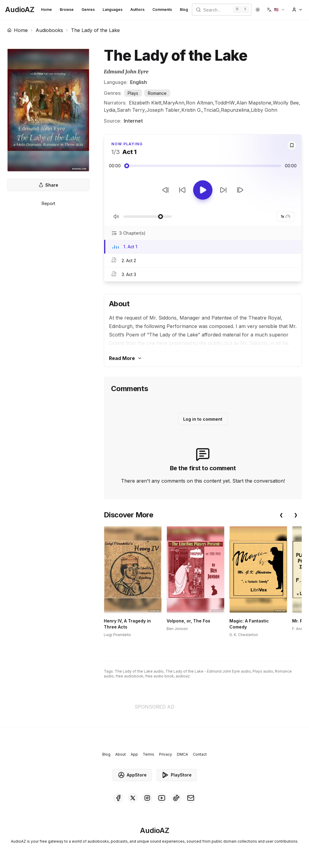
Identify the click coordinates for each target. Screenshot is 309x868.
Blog (184, 10)
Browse (67, 10)
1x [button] (285, 217)
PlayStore (177, 775)
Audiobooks (49, 30)
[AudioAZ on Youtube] (162, 798)
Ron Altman (199, 103)
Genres (88, 10)
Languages (113, 10)
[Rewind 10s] (182, 190)
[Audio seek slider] (203, 166)
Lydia (110, 110)
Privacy (166, 754)
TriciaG (211, 110)
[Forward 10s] (223, 190)
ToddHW (225, 103)
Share (48, 185)
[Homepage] (20, 10)
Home (46, 10)
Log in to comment (203, 419)
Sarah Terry (131, 110)
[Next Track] (240, 190)
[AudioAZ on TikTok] (176, 798)
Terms (148, 754)
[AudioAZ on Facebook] (118, 798)
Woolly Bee (286, 103)
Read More (126, 358)
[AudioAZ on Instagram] (147, 798)
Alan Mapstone (254, 103)
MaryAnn (174, 103)
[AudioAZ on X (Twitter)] (133, 798)
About (121, 754)
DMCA (182, 754)
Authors (137, 10)
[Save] (292, 145)
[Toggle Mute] (116, 217)
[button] (276, 10)
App (134, 754)
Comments (162, 10)
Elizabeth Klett (145, 103)
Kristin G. (192, 110)
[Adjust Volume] (148, 217)
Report (48, 203)
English (139, 82)
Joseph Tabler (163, 110)
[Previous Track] (165, 190)
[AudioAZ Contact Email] (191, 798)
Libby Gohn (264, 110)
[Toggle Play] (203, 190)
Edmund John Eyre (126, 72)
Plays (133, 93)
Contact (200, 754)
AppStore (132, 775)
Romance (157, 93)
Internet (133, 121)
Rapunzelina (235, 110)
